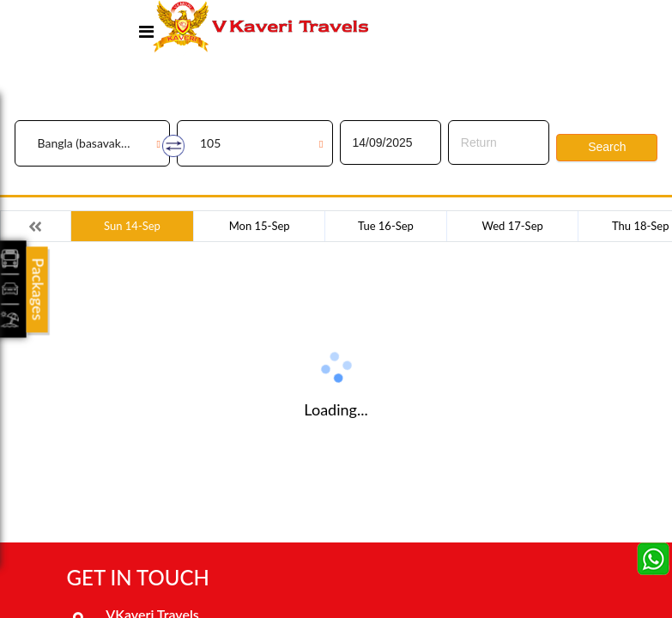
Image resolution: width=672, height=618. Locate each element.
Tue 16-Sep (386, 226)
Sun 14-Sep (132, 226)
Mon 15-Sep (260, 226)
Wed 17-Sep (513, 226)
